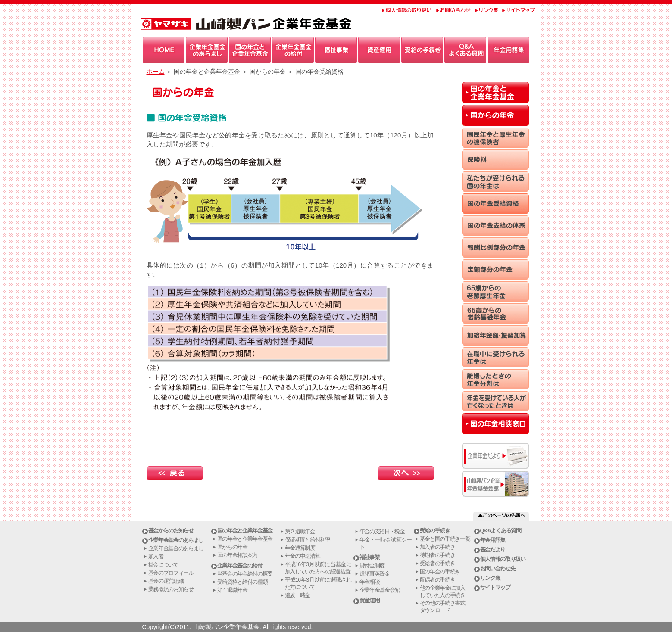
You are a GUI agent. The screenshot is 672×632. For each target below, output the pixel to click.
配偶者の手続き (438, 580)
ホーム (156, 72)
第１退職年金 (232, 590)
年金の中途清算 (303, 556)
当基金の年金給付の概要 (245, 574)
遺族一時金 (298, 595)
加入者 (156, 556)
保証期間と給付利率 (308, 540)
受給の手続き (435, 531)
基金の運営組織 (166, 581)
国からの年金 (232, 547)
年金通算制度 (300, 548)
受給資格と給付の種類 (242, 582)
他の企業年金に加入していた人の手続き (442, 592)
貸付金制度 (372, 565)
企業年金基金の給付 (240, 565)
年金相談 (370, 582)
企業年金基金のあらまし (176, 540)
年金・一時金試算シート (386, 543)
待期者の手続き (438, 555)
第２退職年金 (300, 531)
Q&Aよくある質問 (501, 531)
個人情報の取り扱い (503, 559)
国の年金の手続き (440, 571)
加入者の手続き (438, 547)
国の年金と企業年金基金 (245, 531)
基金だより (493, 549)
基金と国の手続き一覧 (445, 539)
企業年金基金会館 (380, 590)
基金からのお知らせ (171, 531)
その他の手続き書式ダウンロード (442, 607)
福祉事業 (370, 557)
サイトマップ (495, 587)
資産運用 (370, 600)
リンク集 (490, 578)
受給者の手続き (438, 563)
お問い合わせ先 (498, 568)
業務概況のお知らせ (171, 589)
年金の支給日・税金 (382, 531)
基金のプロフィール (171, 573)
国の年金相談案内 (238, 555)
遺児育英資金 (375, 574)
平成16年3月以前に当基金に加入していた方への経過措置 (318, 568)
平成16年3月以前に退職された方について (318, 583)
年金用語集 (493, 540)
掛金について (163, 565)
